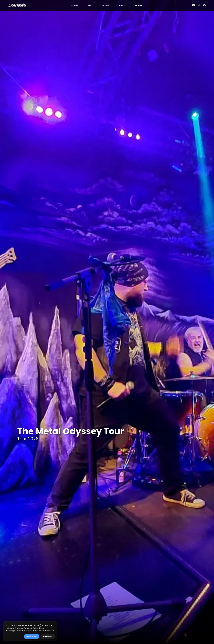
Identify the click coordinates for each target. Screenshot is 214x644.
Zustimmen (32, 636)
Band (90, 5)
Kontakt (139, 5)
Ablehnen (48, 636)
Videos (122, 5)
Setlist (106, 5)
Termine (74, 5)
